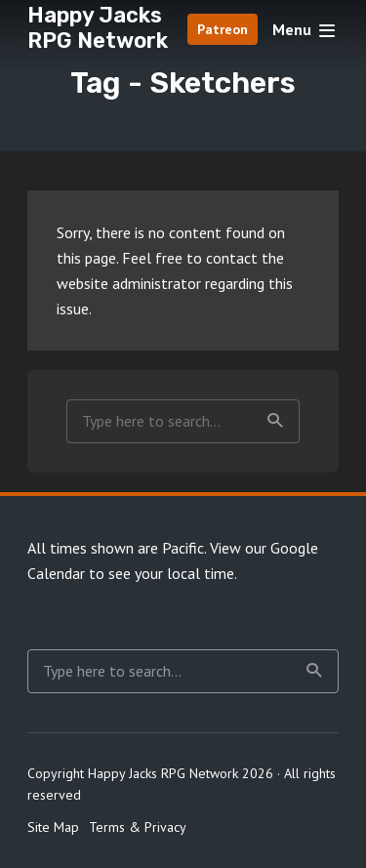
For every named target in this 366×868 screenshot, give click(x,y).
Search (275, 421)
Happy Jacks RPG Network (98, 28)
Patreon (223, 29)
